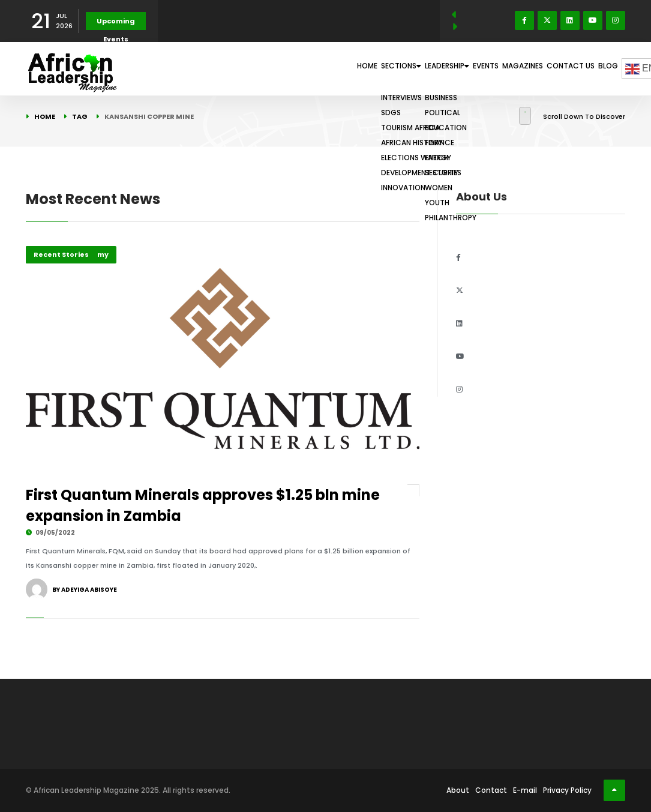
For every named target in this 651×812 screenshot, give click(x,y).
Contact (491, 790)
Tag (80, 116)
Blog (601, 68)
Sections (318, 68)
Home (268, 68)
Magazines (490, 68)
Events (439, 68)
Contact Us (551, 68)
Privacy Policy (567, 790)
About (458, 790)
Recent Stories (61, 254)
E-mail (525, 790)
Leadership (383, 68)
